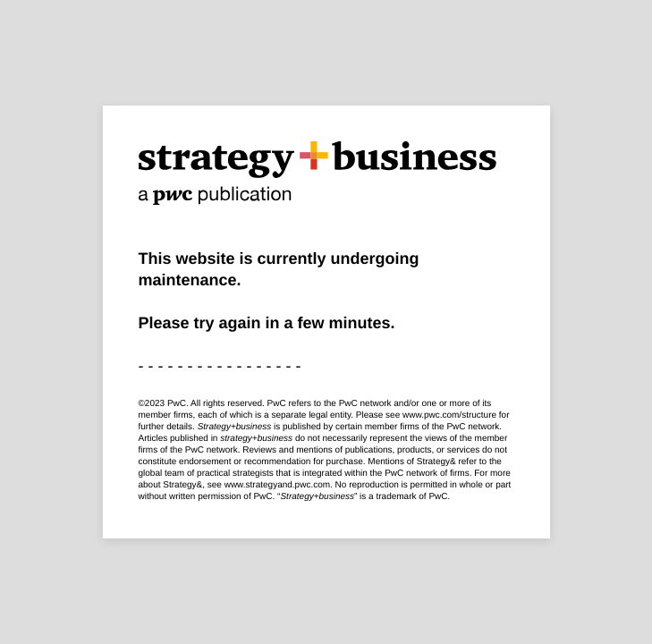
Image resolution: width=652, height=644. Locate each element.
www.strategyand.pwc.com (277, 485)
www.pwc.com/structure (449, 415)
